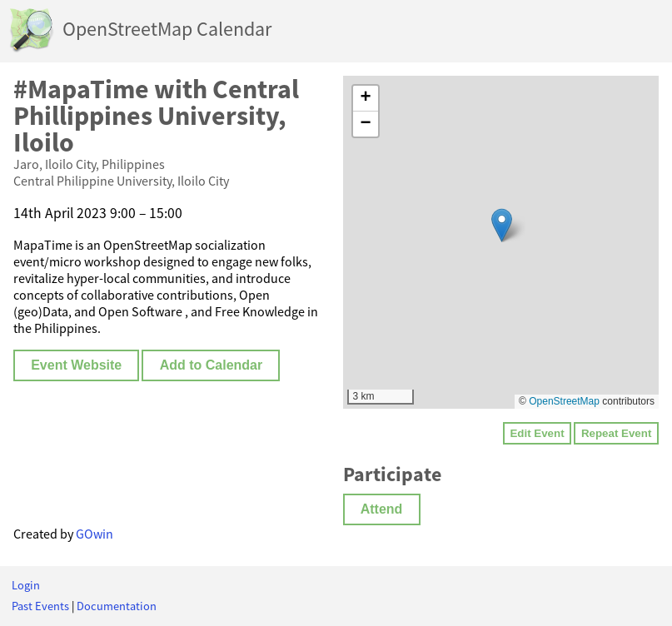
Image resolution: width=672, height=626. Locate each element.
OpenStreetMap (564, 401)
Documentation (117, 606)
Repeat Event (616, 433)
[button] (502, 225)
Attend (382, 509)
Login (26, 585)
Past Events (40, 606)
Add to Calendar (212, 365)
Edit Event (537, 433)
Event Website (76, 365)
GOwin (95, 534)
